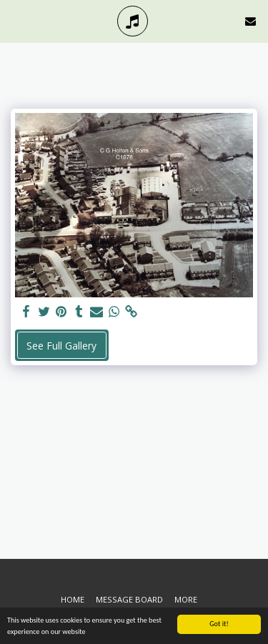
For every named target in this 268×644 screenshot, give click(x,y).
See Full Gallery (61, 346)
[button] (16, 20)
